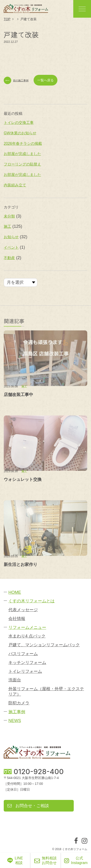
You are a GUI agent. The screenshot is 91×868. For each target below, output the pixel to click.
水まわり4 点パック (27, 636)
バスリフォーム (23, 654)
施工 (7, 227)
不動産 (9, 258)
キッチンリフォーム (27, 663)
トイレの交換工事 (19, 123)
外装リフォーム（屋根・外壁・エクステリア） (46, 691)
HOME (15, 592)
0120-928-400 (39, 772)
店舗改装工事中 (18, 395)
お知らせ (11, 237)
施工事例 (17, 712)
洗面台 (15, 680)
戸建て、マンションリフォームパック (44, 645)
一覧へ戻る (45, 80)
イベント (11, 247)
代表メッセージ (23, 610)
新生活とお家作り (21, 564)
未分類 (9, 216)
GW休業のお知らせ (20, 133)
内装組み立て (15, 185)
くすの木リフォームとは (31, 601)
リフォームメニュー (27, 627)
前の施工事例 (16, 80)
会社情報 (17, 619)
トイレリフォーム (25, 671)
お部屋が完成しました (22, 154)
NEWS (15, 721)
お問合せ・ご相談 (28, 806)
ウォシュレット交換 (23, 479)
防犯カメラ (19, 703)
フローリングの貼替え (22, 164)
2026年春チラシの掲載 (23, 144)
